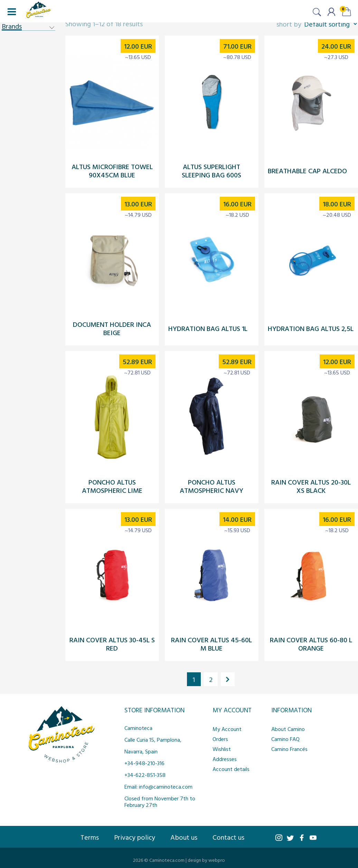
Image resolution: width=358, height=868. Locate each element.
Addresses (225, 759)
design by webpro (206, 860)
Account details (231, 769)
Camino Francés (289, 749)
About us (184, 837)
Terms (90, 837)
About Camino (288, 729)
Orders (220, 739)
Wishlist (222, 749)
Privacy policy (135, 837)
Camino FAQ (285, 739)
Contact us (228, 837)
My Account (227, 729)
